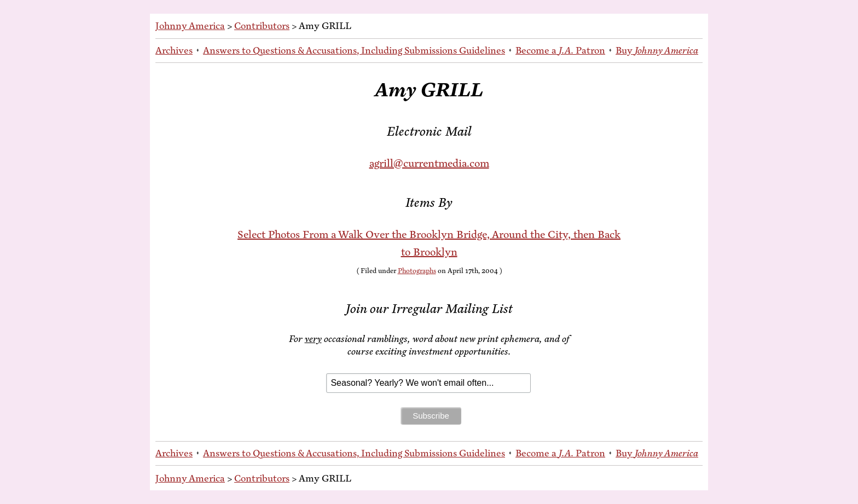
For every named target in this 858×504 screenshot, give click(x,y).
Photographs (417, 271)
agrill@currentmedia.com (429, 163)
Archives (174, 50)
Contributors (262, 26)
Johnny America (190, 26)
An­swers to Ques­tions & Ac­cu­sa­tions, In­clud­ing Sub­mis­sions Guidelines (354, 50)
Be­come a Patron (560, 50)
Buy (657, 50)
